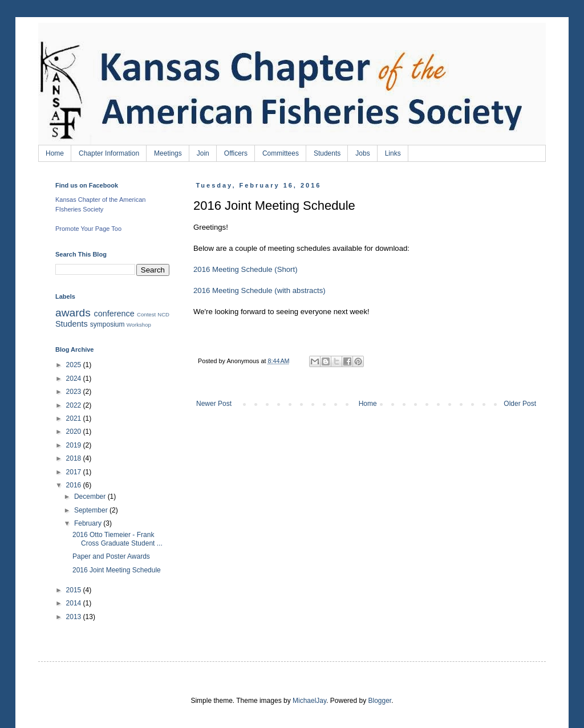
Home (55, 153)
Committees (281, 153)
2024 (75, 379)
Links (393, 153)
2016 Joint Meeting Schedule (117, 570)
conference (114, 314)
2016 (75, 485)
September (92, 510)
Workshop (139, 325)
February (89, 523)
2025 (75, 365)
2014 (75, 603)
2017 (75, 472)
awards (73, 313)
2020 (75, 432)
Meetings (168, 153)
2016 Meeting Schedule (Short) (246, 269)
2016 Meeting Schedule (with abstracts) (259, 290)
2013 (75, 617)
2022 (75, 405)
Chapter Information (109, 153)
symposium (108, 324)
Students (327, 153)
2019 (75, 445)
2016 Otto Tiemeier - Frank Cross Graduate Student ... (117, 539)
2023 (75, 392)
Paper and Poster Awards (111, 556)
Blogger (380, 701)
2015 (75, 590)
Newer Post (214, 404)
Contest (146, 314)
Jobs (362, 153)
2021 (75, 418)
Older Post (520, 404)
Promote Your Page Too (88, 229)
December (91, 497)
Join (203, 153)
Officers (236, 153)
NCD (163, 314)
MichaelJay (309, 701)
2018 (75, 458)
